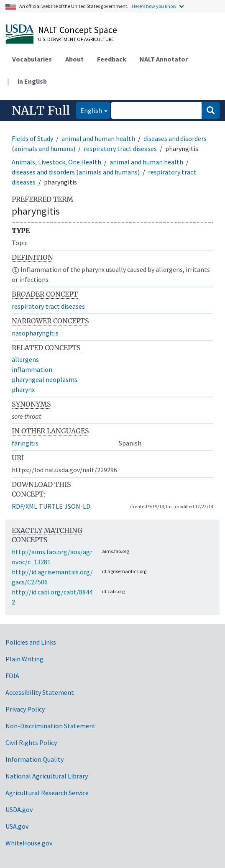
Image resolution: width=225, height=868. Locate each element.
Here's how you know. (155, 6)
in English (32, 81)
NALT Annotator (164, 59)
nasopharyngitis (35, 333)
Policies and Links (31, 642)
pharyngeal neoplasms (45, 379)
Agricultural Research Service (47, 793)
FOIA (12, 676)
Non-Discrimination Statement (51, 726)
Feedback (112, 59)
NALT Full (41, 110)
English (89, 110)
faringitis (25, 443)
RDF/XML (24, 506)
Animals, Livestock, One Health (56, 162)
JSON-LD (77, 506)
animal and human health (98, 138)
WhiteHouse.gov (29, 843)
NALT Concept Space (78, 30)
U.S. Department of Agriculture (76, 39)
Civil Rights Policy (31, 743)
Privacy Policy (25, 709)
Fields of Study (32, 138)
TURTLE (51, 506)
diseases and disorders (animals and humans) (76, 172)
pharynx (23, 389)
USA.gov (17, 826)
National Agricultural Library (47, 776)
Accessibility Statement (40, 692)
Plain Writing (24, 659)
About (74, 59)
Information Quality (35, 759)
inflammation (32, 369)
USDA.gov (19, 809)
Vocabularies (32, 59)
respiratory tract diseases (120, 149)
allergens (25, 359)
